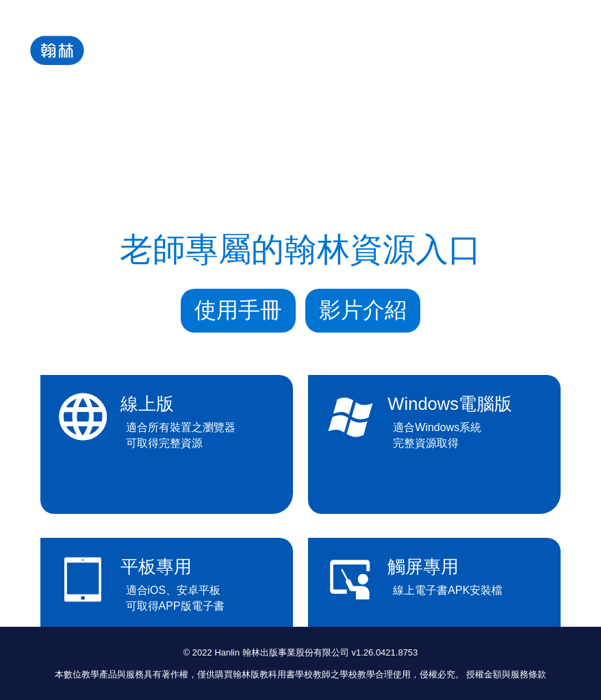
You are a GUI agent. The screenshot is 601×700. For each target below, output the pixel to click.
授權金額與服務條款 (506, 674)
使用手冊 (238, 310)
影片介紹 (363, 310)
